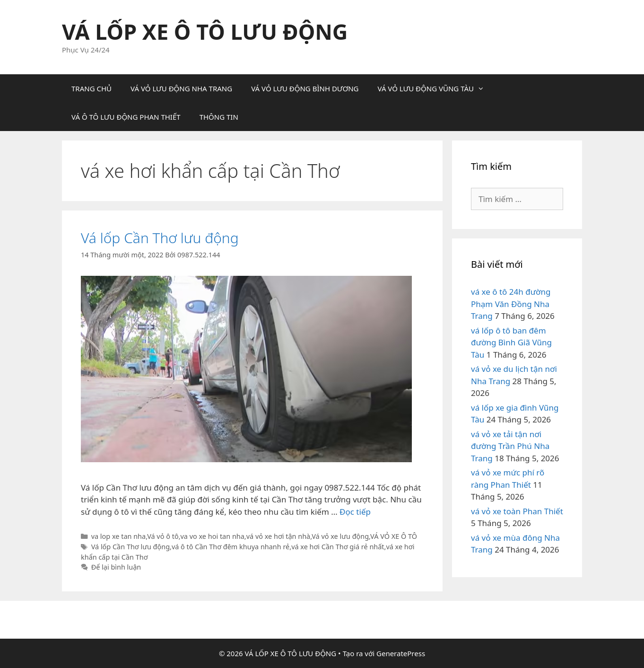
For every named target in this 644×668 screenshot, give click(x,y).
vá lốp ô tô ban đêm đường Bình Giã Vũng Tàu (511, 343)
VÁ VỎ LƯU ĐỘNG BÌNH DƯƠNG (305, 88)
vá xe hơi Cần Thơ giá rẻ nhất (338, 547)
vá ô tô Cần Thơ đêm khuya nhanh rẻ (231, 547)
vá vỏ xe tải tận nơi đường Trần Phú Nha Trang (510, 446)
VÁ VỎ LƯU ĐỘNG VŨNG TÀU (435, 88)
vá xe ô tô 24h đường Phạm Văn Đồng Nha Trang (511, 304)
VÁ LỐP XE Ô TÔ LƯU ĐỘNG (205, 31)
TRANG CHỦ (91, 88)
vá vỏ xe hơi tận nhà (278, 536)
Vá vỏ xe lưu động (340, 536)
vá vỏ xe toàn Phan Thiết (517, 511)
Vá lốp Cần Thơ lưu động (160, 238)
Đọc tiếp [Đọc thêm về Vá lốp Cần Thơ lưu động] (355, 512)
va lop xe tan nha (118, 536)
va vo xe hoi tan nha (213, 536)
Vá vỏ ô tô (163, 536)
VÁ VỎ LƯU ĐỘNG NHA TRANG (181, 88)
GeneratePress (401, 653)
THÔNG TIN (219, 117)
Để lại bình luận (116, 567)
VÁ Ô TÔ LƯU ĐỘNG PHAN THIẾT (126, 117)
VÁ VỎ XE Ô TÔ (394, 536)
